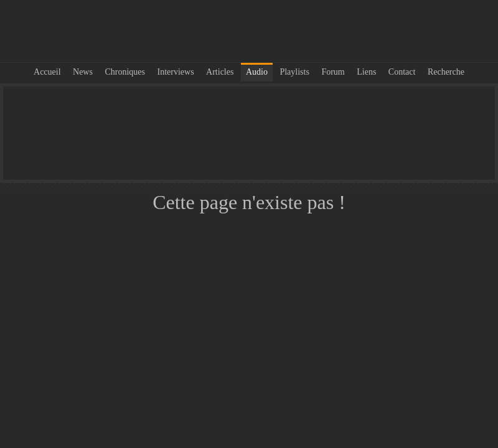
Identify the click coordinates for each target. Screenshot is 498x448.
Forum (333, 72)
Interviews (176, 72)
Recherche (446, 72)
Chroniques (125, 72)
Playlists (294, 72)
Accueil (47, 72)
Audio (257, 72)
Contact (402, 72)
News (83, 72)
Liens (366, 72)
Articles (220, 72)
